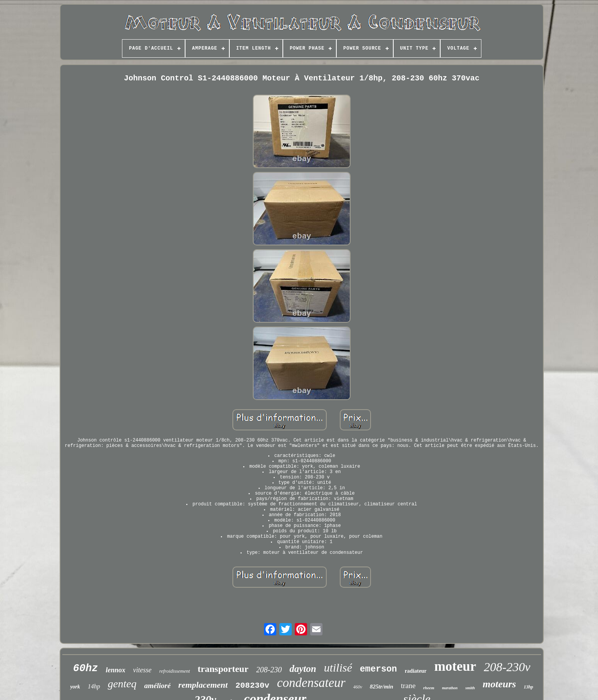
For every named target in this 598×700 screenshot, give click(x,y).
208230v (252, 686)
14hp (94, 686)
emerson (378, 669)
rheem (429, 688)
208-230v (507, 667)
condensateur (311, 683)
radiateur (416, 671)
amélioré (158, 686)
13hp (529, 687)
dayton (303, 669)
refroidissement (175, 671)
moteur (455, 666)
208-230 (269, 670)
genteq (122, 684)
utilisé (338, 667)
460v (358, 687)
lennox (116, 670)
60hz (86, 668)
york (75, 687)
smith (470, 688)
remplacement (203, 685)
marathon (450, 688)
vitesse (142, 670)
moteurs (499, 684)
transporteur (223, 669)
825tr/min (382, 687)
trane (408, 686)
